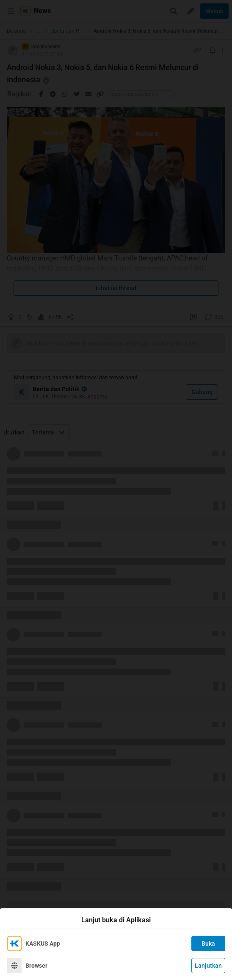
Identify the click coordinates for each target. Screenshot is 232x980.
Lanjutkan (208, 966)
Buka (208, 944)
